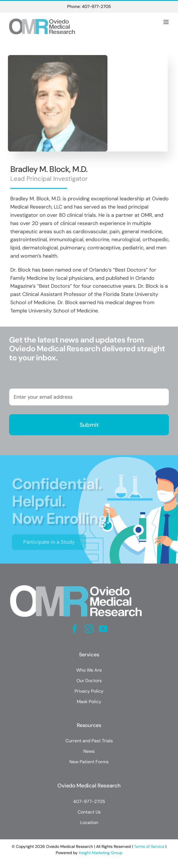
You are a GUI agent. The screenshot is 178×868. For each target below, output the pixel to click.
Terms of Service (149, 846)
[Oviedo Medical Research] (76, 583)
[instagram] (89, 629)
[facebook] (75, 629)
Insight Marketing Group (101, 853)
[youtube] (103, 629)
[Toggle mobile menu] (166, 22)
